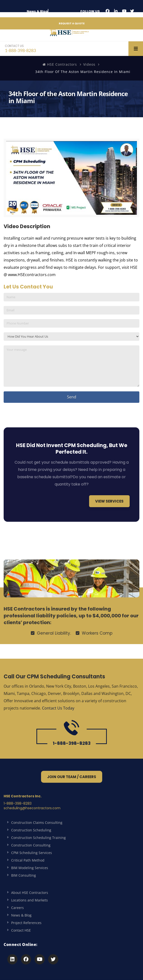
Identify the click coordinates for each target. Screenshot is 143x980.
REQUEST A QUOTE (72, 23)
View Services (109, 501)
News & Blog (37, 11)
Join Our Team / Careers (72, 777)
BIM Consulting (24, 875)
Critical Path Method (28, 860)
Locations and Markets (29, 900)
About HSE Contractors (30, 893)
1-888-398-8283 (20, 48)
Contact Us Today (58, 708)
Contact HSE (21, 930)
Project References (26, 923)
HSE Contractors (60, 64)
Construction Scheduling (31, 830)
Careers (17, 908)
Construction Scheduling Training (38, 838)
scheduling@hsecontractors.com (32, 808)
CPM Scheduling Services (32, 853)
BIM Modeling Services (30, 868)
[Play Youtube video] (71, 178)
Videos (89, 64)
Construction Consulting (31, 845)
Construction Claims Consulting (37, 823)
